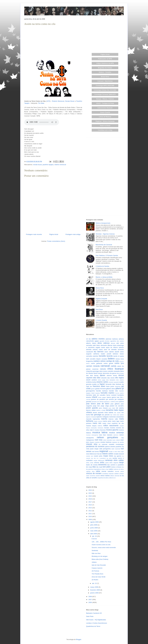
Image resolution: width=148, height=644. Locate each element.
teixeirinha (102, 465)
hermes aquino (119, 393)
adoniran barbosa (112, 339)
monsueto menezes (97, 428)
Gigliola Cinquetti (101, 299)
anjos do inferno (112, 347)
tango (121, 462)
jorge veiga (105, 406)
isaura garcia (111, 397)
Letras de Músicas (105, 117)
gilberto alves (111, 389)
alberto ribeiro (91, 343)
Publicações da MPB (105, 59)
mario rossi (106, 423)
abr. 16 (95, 536)
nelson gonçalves (107, 437)
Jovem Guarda (105, 112)
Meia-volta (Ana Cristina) (100, 559)
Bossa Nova (105, 77)
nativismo (116, 435)
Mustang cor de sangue (100, 556)
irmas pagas (102, 397)
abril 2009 (94, 534)
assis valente (109, 352)
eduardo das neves (108, 378)
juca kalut (112, 408)
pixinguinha (107, 449)
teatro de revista (92, 465)
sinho (102, 462)
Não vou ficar (96, 553)
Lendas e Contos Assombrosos (97, 623)
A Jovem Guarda (101, 320)
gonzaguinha (90, 391)
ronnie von (90, 456)
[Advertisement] (53, 42)
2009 (90, 519)
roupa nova (108, 456)
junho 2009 (94, 528)
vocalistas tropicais (108, 474)
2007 (90, 600)
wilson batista (105, 476)
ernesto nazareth (114, 382)
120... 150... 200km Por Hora (101, 542)
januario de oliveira (98, 402)
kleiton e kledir (101, 410)
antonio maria (98, 350)
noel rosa (99, 440)
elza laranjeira (111, 380)
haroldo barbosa (102, 391)
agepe (97, 341)
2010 (90, 516)
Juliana (94, 562)
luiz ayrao (117, 413)
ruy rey (93, 458)
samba (115, 458)
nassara (110, 435)
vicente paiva (119, 471)
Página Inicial (105, 54)
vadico (111, 469)
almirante (104, 345)
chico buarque (116, 369)
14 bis (88, 339)
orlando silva (92, 444)
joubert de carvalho (117, 406)
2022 (90, 496)
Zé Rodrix (95, 580)
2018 (90, 499)
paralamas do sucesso (95, 446)
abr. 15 (95, 583)
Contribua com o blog (105, 130)
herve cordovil (111, 395)
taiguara (116, 463)
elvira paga (102, 380)
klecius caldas (91, 410)
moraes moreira (110, 428)
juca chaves (103, 408)
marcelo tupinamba (93, 419)
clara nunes (103, 371)
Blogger (79, 639)
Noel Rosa (99, 309)
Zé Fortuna (95, 571)
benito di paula (119, 356)
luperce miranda (91, 417)
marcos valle (113, 419)
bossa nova (120, 359)
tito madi (99, 467)
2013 (90, 508)
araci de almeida (110, 350)
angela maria (100, 347)
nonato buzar (37, 165)
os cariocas (103, 444)
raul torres (95, 452)
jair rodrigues (119, 399)
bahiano (116, 354)
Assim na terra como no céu (101, 545)
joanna (121, 402)
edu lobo (97, 378)
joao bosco (91, 404)
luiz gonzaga (96, 415)
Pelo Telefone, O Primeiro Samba (107, 255)
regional (104, 451)
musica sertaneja (116, 433)
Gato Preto (90, 616)
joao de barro (103, 404)
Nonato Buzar (70, 101)
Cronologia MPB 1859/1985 (105, 86)
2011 (90, 514)
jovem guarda (92, 408)
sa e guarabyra (101, 458)
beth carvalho (91, 359)
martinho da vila (118, 423)
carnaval (105, 366)
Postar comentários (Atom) (56, 241)
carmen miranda (93, 366)
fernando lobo (110, 384)
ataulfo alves (119, 352)
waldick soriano (119, 474)
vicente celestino (108, 471)
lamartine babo (112, 410)
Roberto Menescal (58, 101)
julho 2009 (94, 525)
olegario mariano (95, 442)
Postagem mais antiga (73, 234)
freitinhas (118, 386)
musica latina (100, 432)
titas (94, 467)
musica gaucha (112, 430)
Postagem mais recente (34, 234)
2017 (90, 502)
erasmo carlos (102, 382)
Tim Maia (41, 103)
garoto (93, 389)
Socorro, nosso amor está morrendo (104, 547)
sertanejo (109, 460)
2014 (90, 505)
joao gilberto (115, 404)
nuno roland (116, 440)
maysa (94, 426)
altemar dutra (112, 345)
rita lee (99, 454)
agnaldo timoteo (105, 341)
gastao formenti (100, 389)
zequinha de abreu (103, 478)
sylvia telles (109, 463)
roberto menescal (60, 165)
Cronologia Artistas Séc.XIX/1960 (105, 90)
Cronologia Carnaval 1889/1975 (105, 94)
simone (97, 463)
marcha (104, 419)
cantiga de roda (112, 361)
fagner (102, 384)
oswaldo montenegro (116, 444)
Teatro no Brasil (105, 126)
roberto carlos (108, 454)
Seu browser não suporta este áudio (42, 122)
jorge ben (96, 406)
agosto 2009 (95, 522)
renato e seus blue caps (116, 452)
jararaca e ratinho (110, 402)
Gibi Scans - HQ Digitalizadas (96, 620)
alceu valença (104, 343)
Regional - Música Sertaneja (105, 121)
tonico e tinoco (116, 467)
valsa (98, 471)
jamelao (89, 402)
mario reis (97, 423)
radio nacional (116, 449)
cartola (113, 366)
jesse (117, 402)
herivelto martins (108, 393)
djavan (103, 375)
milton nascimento (111, 426)
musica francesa (100, 430)
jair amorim (110, 399)
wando (98, 476)
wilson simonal (115, 476)
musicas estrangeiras (92, 435)
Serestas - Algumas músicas (105, 234)
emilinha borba (91, 382)
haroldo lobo (113, 391)
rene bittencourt (91, 454)
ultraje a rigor (105, 469)
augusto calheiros (93, 354)
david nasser (98, 373)
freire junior (110, 386)
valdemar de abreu (119, 469)
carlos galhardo (96, 363)
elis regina (119, 378)
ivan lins (120, 397)
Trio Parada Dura (97, 574)
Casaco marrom (97, 568)
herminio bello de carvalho (96, 395)
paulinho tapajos (48, 165)
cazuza (103, 369)
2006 (90, 602)
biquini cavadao (102, 359)
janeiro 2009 (95, 593)
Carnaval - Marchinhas (105, 81)
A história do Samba (102, 266)
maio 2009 (94, 531)
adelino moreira (98, 339)
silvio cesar (90, 463)
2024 (90, 490)
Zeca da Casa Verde (99, 577)
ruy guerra (117, 456)
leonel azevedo (98, 413)
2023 (90, 493)
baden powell (106, 354)
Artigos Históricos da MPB (105, 63)
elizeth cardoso (92, 380)
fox (91, 386)
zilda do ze (112, 478)
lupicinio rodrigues (103, 417)
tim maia (89, 467)
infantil (95, 397)
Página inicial (54, 234)
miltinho (100, 426)
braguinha (89, 361)
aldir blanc (96, 345)
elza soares (120, 380)
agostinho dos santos (117, 341)
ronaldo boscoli (119, 454)
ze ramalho (93, 478)
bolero (111, 359)
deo (87, 375)
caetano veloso (99, 361)
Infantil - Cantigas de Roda (105, 103)
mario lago (116, 421)
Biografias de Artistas (105, 68)
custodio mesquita (114, 371)
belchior (96, 356)
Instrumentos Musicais (105, 108)
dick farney (94, 375)
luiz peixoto (106, 415)
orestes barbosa (106, 442)
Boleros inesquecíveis (103, 223)
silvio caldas (119, 460)
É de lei (94, 539)
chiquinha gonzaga (92, 371)
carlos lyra (119, 363)
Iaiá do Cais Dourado (99, 565)
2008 (90, 597)
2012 (90, 511)
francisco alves (99, 386)
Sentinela (95, 550)
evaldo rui (96, 384)
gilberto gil (120, 389)
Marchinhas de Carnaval (104, 245)
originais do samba (118, 442)
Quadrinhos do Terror (93, 626)
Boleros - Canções (105, 72)
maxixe (89, 426)
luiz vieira (113, 415)
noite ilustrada (107, 440)
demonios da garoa (109, 373)
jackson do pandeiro (98, 399)
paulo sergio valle (96, 449)
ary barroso (99, 352)
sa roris (109, 458)
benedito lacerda (106, 356)
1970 (48, 101)
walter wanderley (91, 476)
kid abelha (120, 408)
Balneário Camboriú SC (94, 613)
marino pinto (107, 421)
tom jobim (107, 467)
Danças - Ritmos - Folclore (105, 99)
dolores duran (112, 375)
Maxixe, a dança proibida (104, 277)
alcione (113, 343)
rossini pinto (98, 456)
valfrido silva (90, 471)
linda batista (109, 413)
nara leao (102, 435)
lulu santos (120, 415)
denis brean (120, 373)
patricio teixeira (110, 447)
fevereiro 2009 (95, 590)
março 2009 (94, 587)
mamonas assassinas (116, 417)
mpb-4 (92, 430)
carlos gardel (108, 363)
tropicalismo (97, 469)
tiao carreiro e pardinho (116, 465)
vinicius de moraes (94, 473)
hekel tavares (96, 393)
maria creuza (98, 421)
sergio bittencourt (99, 460)
